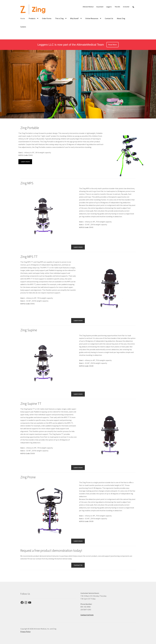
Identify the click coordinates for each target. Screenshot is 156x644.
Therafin (117, 7)
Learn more (25, 162)
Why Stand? (74, 18)
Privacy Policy (25, 632)
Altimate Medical (88, 7)
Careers (23, 27)
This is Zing (59, 18)
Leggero (109, 7)
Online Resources (92, 18)
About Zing (121, 18)
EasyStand (100, 7)
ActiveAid (126, 7)
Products (32, 18)
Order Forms (47, 18)
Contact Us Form (87, 615)
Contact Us (109, 18)
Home (23, 18)
